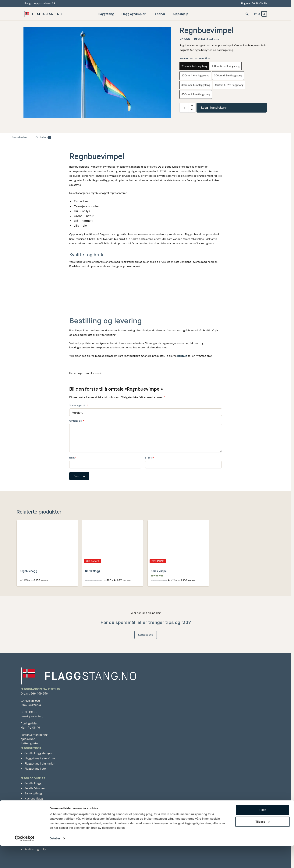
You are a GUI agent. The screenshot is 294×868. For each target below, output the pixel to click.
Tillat (262, 832)
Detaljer (55, 861)
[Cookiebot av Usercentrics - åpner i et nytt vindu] (25, 861)
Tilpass (262, 844)
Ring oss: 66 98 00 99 (253, 3)
